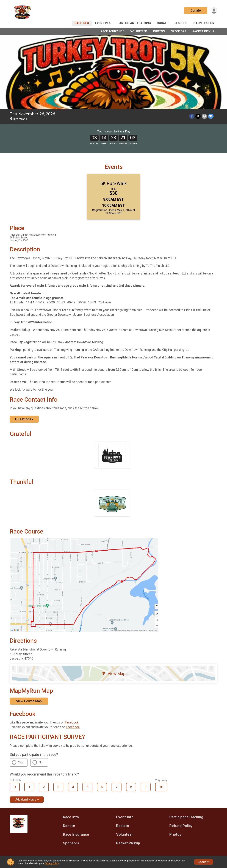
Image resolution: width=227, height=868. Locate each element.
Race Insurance (112, 31)
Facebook (72, 722)
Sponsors (179, 31)
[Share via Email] (204, 116)
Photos (159, 31)
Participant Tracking (134, 23)
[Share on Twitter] (198, 116)
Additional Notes (26, 800)
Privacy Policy (52, 863)
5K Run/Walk (113, 183)
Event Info (103, 23)
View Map (114, 674)
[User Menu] (214, 11)
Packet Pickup (203, 31)
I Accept (204, 862)
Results (181, 23)
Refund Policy (204, 23)
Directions (20, 119)
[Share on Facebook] (192, 116)
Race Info (82, 23)
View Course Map (29, 701)
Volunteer (139, 31)
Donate (196, 10)
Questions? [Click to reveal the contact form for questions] (24, 419)
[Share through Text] (211, 116)
